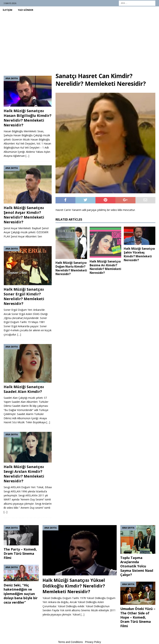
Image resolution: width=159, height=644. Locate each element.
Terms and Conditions (70, 642)
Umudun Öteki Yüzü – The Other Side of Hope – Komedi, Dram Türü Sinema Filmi (138, 617)
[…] (27, 156)
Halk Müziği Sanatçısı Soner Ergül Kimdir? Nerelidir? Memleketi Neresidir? (24, 296)
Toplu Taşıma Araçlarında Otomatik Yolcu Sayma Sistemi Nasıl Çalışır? (137, 566)
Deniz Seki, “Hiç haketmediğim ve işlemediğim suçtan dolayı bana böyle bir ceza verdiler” (21, 594)
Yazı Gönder (26, 10)
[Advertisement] (79, 41)
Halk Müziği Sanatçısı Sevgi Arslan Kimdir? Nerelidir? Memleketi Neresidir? (24, 474)
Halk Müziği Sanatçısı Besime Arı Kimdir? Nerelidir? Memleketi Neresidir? (105, 267)
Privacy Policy (93, 642)
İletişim (7, 10)
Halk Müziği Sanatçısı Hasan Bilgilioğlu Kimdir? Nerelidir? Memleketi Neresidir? (28, 118)
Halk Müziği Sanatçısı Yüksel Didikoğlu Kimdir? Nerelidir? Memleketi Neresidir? (74, 586)
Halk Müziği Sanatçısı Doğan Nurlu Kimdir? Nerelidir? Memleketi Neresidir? (71, 268)
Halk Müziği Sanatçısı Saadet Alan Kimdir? (24, 389)
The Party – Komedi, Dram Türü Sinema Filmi (20, 554)
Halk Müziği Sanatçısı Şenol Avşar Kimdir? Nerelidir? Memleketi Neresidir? (24, 215)
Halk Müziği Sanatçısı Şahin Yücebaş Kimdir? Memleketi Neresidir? (139, 254)
